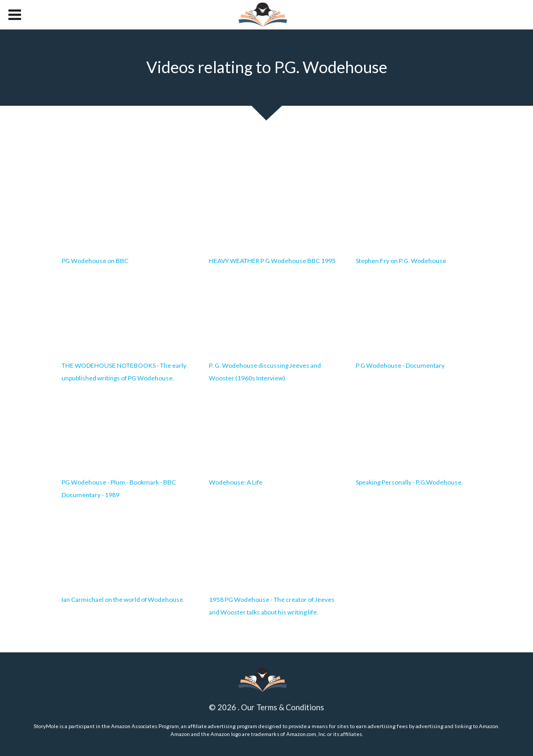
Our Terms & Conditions (283, 707)
